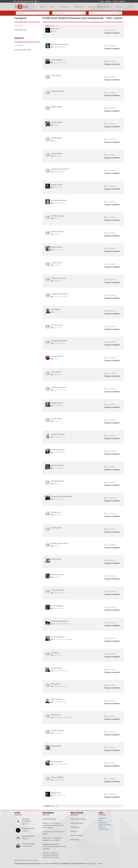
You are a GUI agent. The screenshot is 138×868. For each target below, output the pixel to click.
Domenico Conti (57, 575)
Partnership (102, 823)
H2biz (43, 7)
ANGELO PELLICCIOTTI (60, 169)
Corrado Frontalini (58, 434)
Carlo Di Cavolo (57, 325)
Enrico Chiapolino (58, 637)
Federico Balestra (58, 730)
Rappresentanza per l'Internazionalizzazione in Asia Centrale (54, 846)
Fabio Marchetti (57, 699)
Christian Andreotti (58, 387)
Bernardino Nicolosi (59, 278)
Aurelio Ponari (56, 263)
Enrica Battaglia (57, 606)
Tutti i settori (19, 26)
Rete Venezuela (77, 836)
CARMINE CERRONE (59, 341)
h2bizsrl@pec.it (91, 863)
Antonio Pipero (57, 247)
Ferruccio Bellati (57, 777)
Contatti (115, 1)
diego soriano (56, 559)
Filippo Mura (56, 793)
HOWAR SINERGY (50, 819)
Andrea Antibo (57, 122)
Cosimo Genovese (58, 450)
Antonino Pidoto (57, 232)
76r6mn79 (55, 29)
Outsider (28, 860)
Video (91, 7)
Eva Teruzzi (55, 653)
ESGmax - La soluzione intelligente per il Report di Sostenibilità (53, 825)
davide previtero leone (60, 543)
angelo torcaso (57, 185)
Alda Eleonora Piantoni (60, 44)
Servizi (101, 820)
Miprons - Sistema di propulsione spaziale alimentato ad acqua (51, 855)
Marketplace (65, 7)
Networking (79, 7)
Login (102, 1)
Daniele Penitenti (58, 481)
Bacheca (108, 1)
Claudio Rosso (56, 419)
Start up (120, 7)
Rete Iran (74, 831)
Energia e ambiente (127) (23, 50)
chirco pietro (56, 372)
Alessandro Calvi (57, 91)
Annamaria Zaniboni (59, 200)
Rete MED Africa (77, 823)
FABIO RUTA (56, 715)
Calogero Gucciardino (59, 294)
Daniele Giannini (57, 465)
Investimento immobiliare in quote (54, 833)
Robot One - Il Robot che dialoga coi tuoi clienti (52, 839)
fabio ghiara (56, 684)
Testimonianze (104, 829)
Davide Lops (56, 512)
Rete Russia (75, 827)
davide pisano (56, 528)
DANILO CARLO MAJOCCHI (62, 497)
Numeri (22, 860)
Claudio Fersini (57, 403)
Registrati (122, 1)
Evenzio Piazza (57, 668)
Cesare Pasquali (57, 356)
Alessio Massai (57, 107)
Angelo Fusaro (57, 154)
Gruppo (17, 860)
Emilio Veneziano (58, 590)
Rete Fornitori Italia (78, 819)
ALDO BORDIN (57, 60)
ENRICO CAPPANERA (59, 621)
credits (100, 863)
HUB (53, 7)
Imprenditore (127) (20, 30)
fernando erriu (57, 762)
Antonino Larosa (57, 216)
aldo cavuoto (56, 76)
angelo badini (56, 138)
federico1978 (56, 746)
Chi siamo (102, 818)
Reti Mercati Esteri (105, 7)
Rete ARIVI (75, 840)
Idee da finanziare (105, 825)
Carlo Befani (56, 309)
